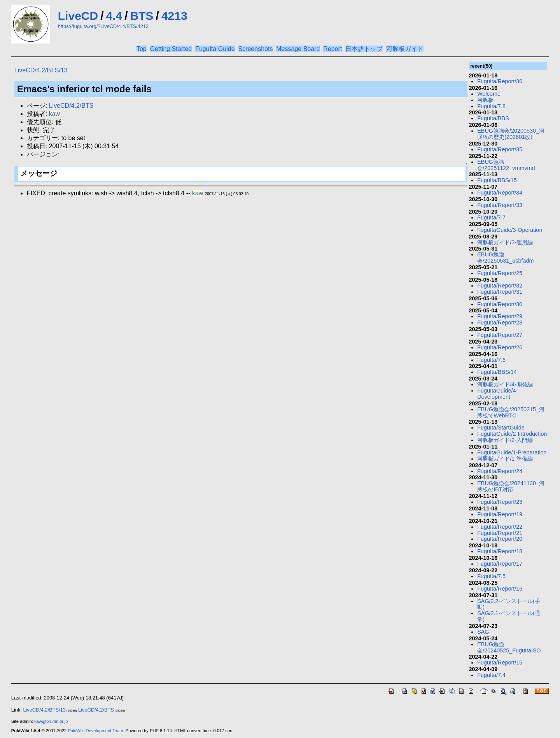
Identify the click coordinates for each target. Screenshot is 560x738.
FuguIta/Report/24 (500, 471)
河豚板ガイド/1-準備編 (505, 459)
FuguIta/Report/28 (500, 323)
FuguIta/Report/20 (500, 539)
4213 (174, 16)
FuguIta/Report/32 (500, 286)
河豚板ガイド (405, 49)
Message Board (298, 49)
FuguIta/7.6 (491, 360)
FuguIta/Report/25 (500, 273)
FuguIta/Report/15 (500, 663)
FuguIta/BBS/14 (497, 372)
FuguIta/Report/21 (500, 533)
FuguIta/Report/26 (500, 347)
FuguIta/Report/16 (500, 589)
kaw (54, 114)
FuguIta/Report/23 (500, 502)
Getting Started (171, 49)
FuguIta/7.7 (491, 217)
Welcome (489, 94)
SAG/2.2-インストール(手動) (509, 604)
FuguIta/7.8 (491, 106)
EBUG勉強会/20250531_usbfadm (505, 258)
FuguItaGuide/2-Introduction (512, 434)
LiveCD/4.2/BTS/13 (41, 70)
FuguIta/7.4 (491, 675)
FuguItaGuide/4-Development (497, 394)
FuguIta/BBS (493, 118)
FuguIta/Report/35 (500, 149)
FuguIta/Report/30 (500, 304)
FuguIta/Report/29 (500, 316)
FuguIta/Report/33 (500, 205)
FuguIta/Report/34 (500, 193)
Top (142, 49)
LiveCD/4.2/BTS (71, 106)
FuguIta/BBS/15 (497, 180)
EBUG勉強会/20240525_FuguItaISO (509, 647)
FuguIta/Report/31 (500, 292)
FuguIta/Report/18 (500, 551)
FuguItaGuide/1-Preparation (512, 452)
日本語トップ (364, 49)
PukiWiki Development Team (95, 731)
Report (332, 49)
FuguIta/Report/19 (500, 514)
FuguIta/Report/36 (500, 81)
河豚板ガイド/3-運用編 (505, 242)
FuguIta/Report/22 (500, 527)
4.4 (114, 16)
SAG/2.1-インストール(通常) (509, 616)
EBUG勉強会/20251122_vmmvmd (506, 165)
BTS (142, 16)
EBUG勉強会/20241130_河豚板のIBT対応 (511, 486)
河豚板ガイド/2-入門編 (505, 440)
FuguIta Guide (215, 49)
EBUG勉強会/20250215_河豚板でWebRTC (511, 412)
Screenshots (255, 49)
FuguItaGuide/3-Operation (510, 230)
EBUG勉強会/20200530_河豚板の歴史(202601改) (511, 134)
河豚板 (485, 100)
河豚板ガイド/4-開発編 (505, 384)
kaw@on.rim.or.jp (51, 721)
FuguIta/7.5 (491, 576)
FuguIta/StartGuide (501, 428)
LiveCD (78, 16)
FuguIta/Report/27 (500, 335)
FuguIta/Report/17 (500, 564)
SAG (483, 632)
